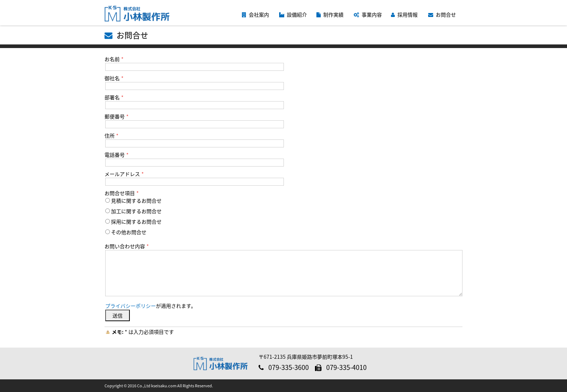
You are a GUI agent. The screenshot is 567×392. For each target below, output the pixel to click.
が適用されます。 (151, 306)
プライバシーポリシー (131, 306)
